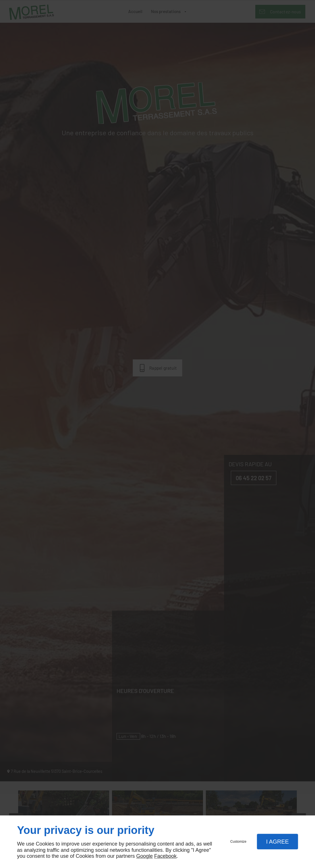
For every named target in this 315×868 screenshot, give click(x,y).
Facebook (165, 856)
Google (144, 856)
